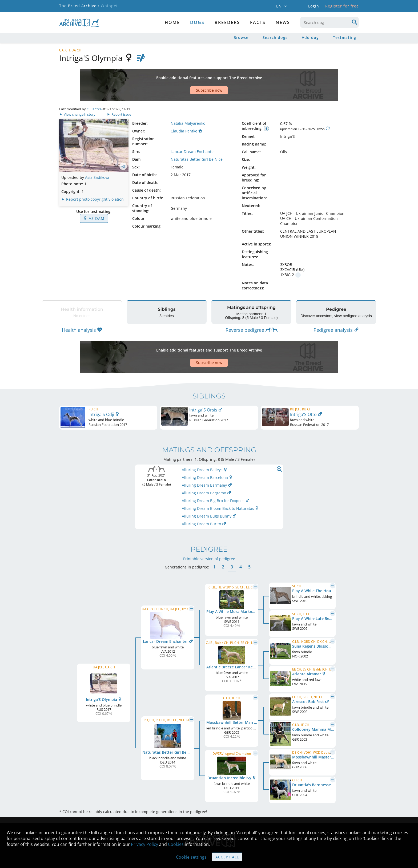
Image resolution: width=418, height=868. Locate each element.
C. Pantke (94, 90)
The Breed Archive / (79, 6)
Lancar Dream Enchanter (193, 133)
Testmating (345, 37)
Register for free (342, 6)
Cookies (176, 844)
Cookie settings (191, 857)
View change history (78, 96)
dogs (197, 22)
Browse (241, 37)
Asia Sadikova (97, 159)
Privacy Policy (144, 844)
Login (314, 6)
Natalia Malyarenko (188, 105)
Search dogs (275, 37)
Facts (258, 22)
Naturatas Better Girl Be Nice (197, 141)
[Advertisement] (188, 75)
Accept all (227, 857)
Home (172, 22)
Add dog (310, 37)
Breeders (227, 22)
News (283, 22)
